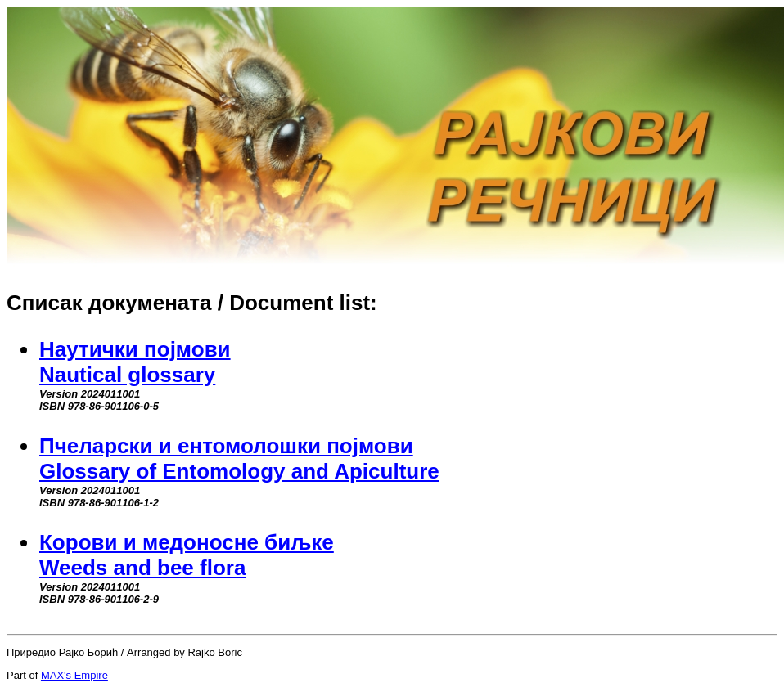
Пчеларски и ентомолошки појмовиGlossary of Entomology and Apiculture (239, 458)
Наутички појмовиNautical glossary (135, 362)
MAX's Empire (74, 675)
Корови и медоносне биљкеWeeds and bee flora (187, 555)
